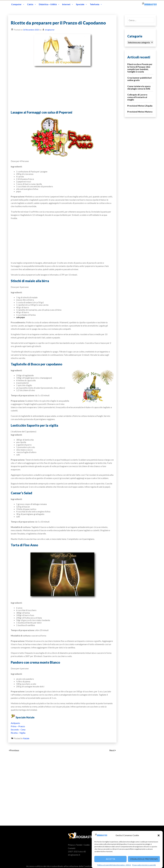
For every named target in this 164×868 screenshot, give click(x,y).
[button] (159, 835)
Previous (15, 750)
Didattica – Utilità (48, 4)
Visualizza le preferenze (144, 859)
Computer (16, 4)
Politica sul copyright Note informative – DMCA (114, 865)
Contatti (72, 848)
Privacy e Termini (75, 845)
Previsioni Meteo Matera (140, 112)
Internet (66, 4)
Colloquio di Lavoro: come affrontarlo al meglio (137, 97)
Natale (26, 738)
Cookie (87, 845)
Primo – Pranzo (18, 726)
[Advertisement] (62, 89)
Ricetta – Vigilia (18, 733)
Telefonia (95, 4)
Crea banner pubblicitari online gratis (140, 79)
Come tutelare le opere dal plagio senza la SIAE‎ (139, 87)
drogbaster (50, 30)
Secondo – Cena (18, 730)
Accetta (110, 859)
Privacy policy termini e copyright (144, 865)
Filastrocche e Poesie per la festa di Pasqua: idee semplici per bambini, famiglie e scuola (140, 68)
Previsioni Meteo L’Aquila (140, 106)
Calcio (30, 4)
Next (112, 750)
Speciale (80, 4)
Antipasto (15, 723)
